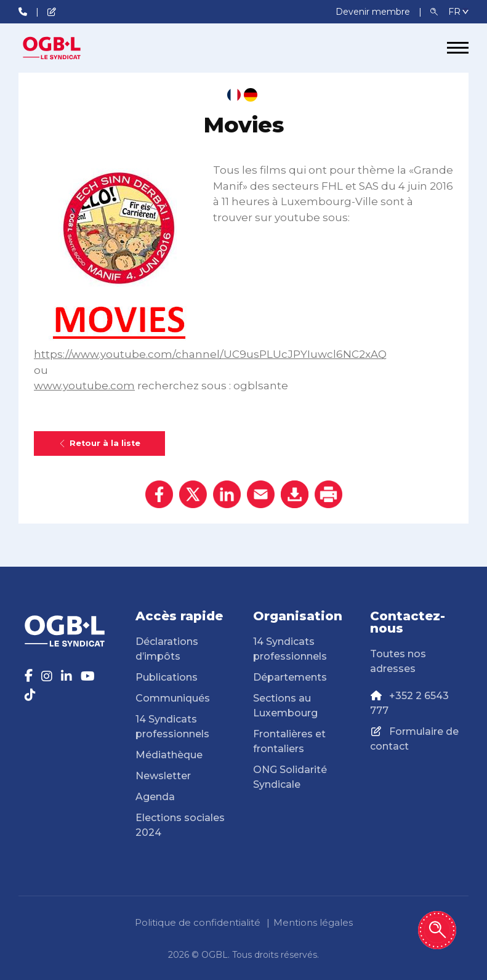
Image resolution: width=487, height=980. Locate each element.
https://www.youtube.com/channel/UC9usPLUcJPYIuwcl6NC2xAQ (210, 354)
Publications (167, 677)
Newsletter (163, 776)
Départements (290, 677)
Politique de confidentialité (198, 922)
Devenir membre (374, 12)
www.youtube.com (84, 386)
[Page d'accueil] (65, 48)
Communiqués (173, 698)
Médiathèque (169, 755)
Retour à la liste (99, 443)
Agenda (155, 797)
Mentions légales (313, 922)
